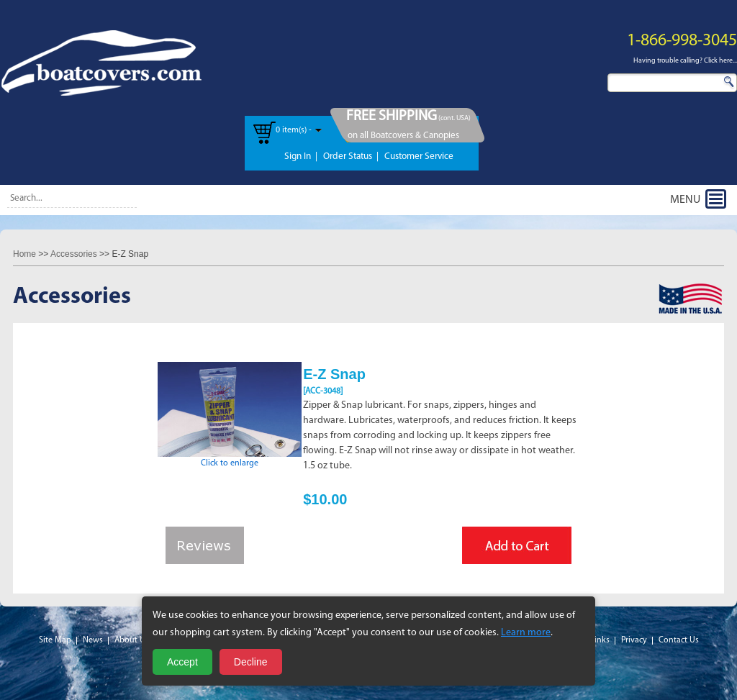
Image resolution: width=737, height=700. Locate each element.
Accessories (74, 254)
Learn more (526, 633)
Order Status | (351, 156)
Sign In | (301, 156)
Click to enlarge (230, 459)
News (93, 640)
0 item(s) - (294, 130)
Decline (251, 662)
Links (600, 640)
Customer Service (419, 156)
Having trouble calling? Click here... (685, 61)
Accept (182, 662)
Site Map (55, 640)
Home (24, 254)
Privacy (634, 640)
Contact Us (679, 640)
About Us (132, 640)
